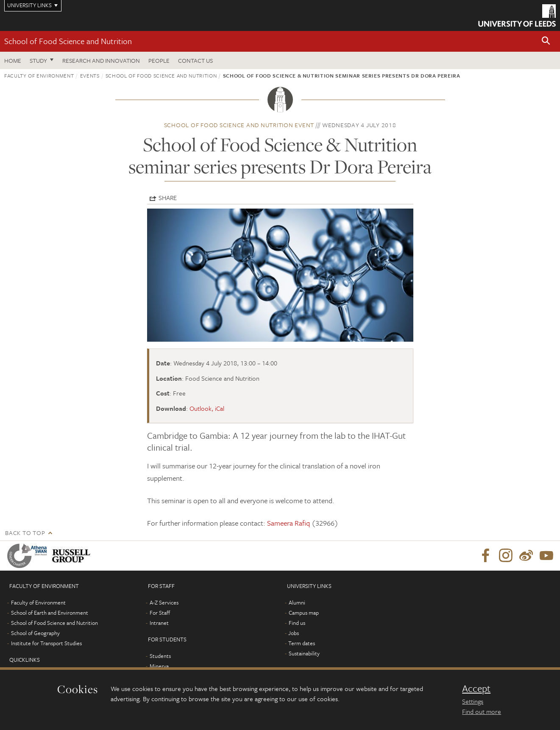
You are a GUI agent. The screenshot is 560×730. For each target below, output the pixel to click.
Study (38, 60)
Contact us (195, 60)
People (159, 60)
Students (160, 656)
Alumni (297, 602)
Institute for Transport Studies (46, 643)
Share (168, 198)
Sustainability (304, 653)
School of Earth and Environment (50, 613)
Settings (473, 701)
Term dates (302, 643)
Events (90, 75)
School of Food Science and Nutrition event (239, 125)
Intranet (159, 623)
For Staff (160, 613)
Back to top (25, 533)
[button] (546, 41)
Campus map (304, 613)
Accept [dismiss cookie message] (476, 688)
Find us (297, 623)
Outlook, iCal (207, 408)
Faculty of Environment (39, 75)
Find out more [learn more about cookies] (482, 711)
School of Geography (35, 633)
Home (13, 60)
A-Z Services (164, 602)
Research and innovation (101, 60)
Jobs (294, 633)
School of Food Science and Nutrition (68, 41)
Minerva (159, 666)
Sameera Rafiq (288, 523)
